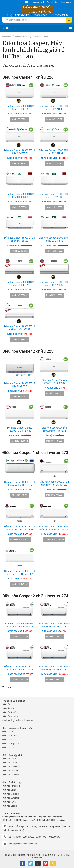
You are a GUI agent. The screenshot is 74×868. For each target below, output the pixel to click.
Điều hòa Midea (9, 740)
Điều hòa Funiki (9, 802)
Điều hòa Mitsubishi (11, 775)
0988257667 (40, 15)
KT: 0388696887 (60, 15)
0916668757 (41, 837)
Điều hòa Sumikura (11, 798)
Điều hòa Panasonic (11, 767)
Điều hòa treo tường (23, 37)
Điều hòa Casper (42, 37)
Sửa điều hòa (8, 708)
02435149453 (22, 15)
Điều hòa (35, 2)
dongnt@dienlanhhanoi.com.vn (23, 844)
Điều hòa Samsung (11, 736)
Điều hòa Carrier (10, 748)
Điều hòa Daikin (9, 759)
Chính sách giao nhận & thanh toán (18, 720)
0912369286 (54, 837)
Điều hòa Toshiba (10, 771)
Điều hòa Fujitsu (10, 763)
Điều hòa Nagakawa (11, 744)
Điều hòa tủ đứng (10, 716)
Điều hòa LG (8, 732)
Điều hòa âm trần (49, 2)
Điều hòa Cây (66, 2)
